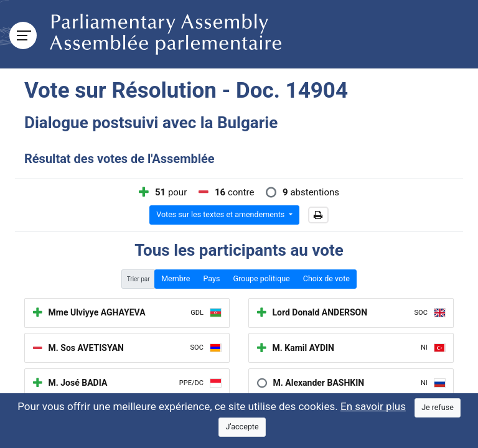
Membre (176, 278)
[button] (318, 215)
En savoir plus (373, 406)
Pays (211, 278)
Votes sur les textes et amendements (221, 214)
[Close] (438, 408)
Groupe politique (261, 278)
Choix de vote (326, 278)
